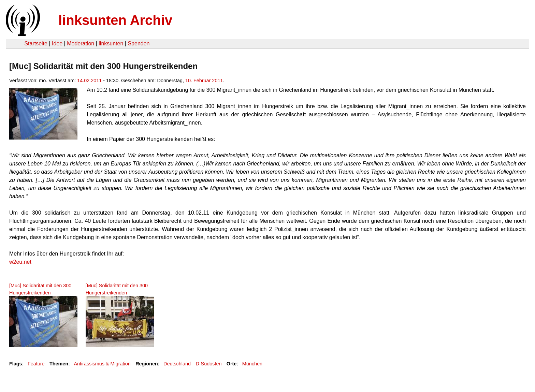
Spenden (139, 43)
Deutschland (177, 364)
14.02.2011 (89, 81)
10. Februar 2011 (204, 81)
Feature (36, 364)
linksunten (111, 43)
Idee (57, 43)
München (252, 364)
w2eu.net (20, 262)
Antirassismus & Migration (102, 364)
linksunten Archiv (115, 20)
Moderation (81, 43)
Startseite (36, 43)
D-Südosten (208, 364)
